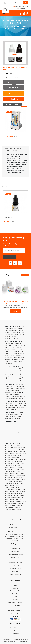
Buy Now (14, 99)
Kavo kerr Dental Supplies (13, 507)
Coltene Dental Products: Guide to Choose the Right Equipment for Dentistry (15, 302)
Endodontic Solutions (11, 336)
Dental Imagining (17, 432)
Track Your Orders (15, 591)
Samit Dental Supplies (18, 479)
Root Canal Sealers (11, 330)
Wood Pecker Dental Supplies (14, 505)
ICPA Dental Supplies (18, 469)
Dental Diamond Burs (16, 417)
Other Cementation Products (14, 398)
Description (12, 149)
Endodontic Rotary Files (17, 328)
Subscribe (10, 257)
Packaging (18, 149)
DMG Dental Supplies (11, 451)
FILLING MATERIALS (15, 551)
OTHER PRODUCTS (15, 568)
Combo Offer (16, 631)
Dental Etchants (16, 343)
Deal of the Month (15, 628)
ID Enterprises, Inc (18, 640)
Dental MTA (16, 332)
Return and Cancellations (15, 610)
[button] (15, 53)
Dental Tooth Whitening (12, 434)
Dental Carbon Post (15, 405)
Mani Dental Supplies (18, 463)
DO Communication (22, 642)
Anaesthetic (15, 571)
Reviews (15, 150)
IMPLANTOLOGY (15, 566)
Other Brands (16, 497)
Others (23, 27)
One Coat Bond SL (9, 217)
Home (7, 27)
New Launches (15, 634)
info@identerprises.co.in (20, 7)
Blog (15, 597)
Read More (16, 311)
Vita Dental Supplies (18, 503)
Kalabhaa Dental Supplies (13, 471)
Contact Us (15, 594)
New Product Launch (15, 574)
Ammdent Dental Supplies (13, 489)
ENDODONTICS (15, 549)
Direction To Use (8, 150)
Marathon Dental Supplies (13, 509)
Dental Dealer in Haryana (15, 602)
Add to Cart (14, 94)
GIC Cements (15, 388)
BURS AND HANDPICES (15, 563)
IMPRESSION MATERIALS (15, 554)
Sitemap (15, 599)
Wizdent (15, 577)
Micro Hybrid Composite (12, 345)
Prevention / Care (14, 424)
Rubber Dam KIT (20, 334)
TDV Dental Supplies (11, 481)
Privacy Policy (15, 613)
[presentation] (23, 108)
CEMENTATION (15, 27)
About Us (15, 588)
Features (6, 149)
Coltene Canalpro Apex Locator (15, 135)
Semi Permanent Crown (18, 396)
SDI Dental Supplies (18, 449)
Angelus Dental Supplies (12, 465)
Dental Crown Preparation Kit (14, 419)
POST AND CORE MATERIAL (15, 560)
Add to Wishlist (14, 87)
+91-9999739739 (19, 9)
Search (25, 3)
